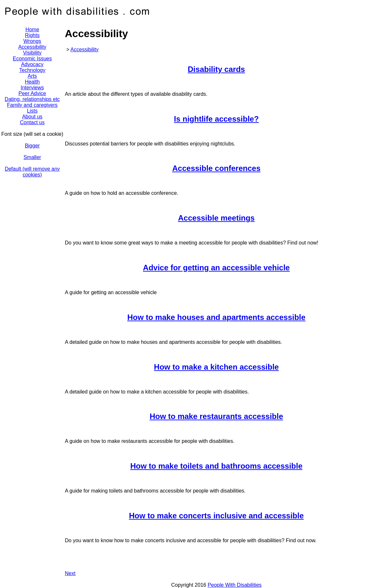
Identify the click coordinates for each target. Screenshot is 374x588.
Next (70, 573)
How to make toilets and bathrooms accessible (216, 466)
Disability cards (216, 69)
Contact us (32, 122)
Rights (32, 35)
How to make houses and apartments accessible (216, 317)
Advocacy (32, 64)
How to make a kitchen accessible (216, 367)
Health (32, 82)
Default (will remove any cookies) (32, 172)
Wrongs (32, 41)
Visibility (32, 53)
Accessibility (84, 50)
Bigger (32, 146)
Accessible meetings (216, 218)
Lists (32, 111)
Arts (32, 76)
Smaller (32, 157)
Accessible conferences (216, 168)
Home (32, 30)
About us (32, 117)
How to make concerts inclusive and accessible (217, 516)
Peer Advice (32, 93)
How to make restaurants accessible (217, 416)
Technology (32, 70)
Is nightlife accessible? (216, 119)
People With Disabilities (234, 585)
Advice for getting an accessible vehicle (216, 268)
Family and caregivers (32, 105)
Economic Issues (32, 59)
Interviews (32, 88)
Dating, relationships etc (32, 99)
